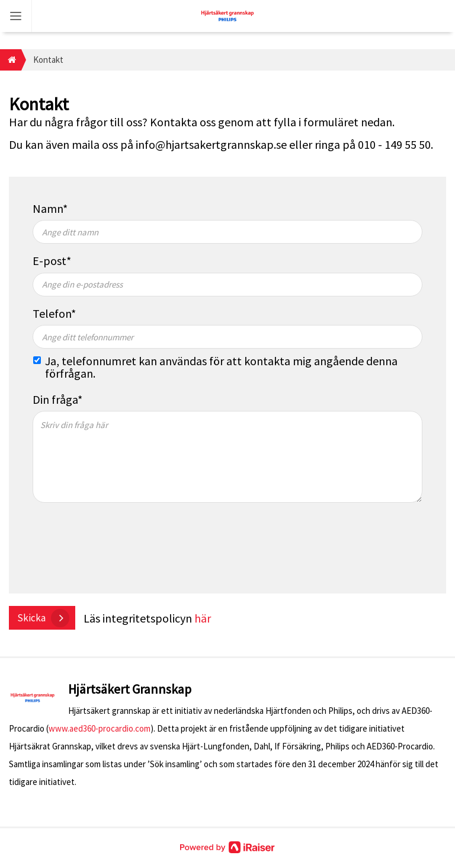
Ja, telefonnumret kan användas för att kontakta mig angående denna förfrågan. (221, 367)
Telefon (52, 313)
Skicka (31, 618)
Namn (48, 208)
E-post (49, 261)
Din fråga (55, 399)
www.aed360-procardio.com (100, 728)
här (203, 618)
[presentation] (123, 547)
